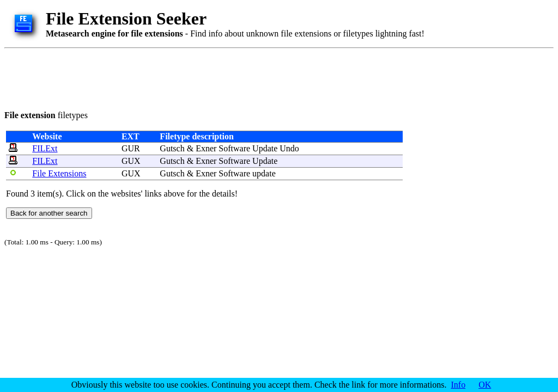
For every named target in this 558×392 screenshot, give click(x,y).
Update (265, 148)
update (264, 173)
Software (234, 148)
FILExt (45, 148)
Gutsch (172, 148)
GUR (131, 148)
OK (485, 385)
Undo (289, 148)
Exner (206, 148)
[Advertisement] (203, 77)
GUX (131, 161)
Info (459, 385)
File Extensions (59, 173)
